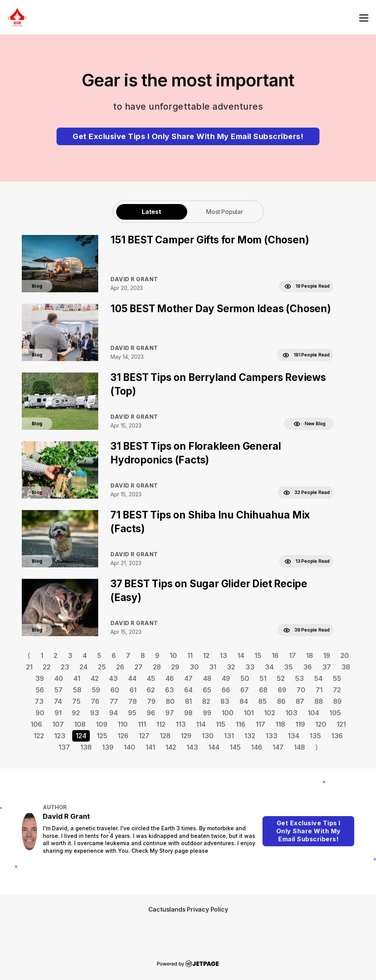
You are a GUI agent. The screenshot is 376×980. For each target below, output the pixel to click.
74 (58, 701)
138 (86, 747)
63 (169, 690)
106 (36, 724)
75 (76, 701)
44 (132, 678)
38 (346, 667)
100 (228, 713)
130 (208, 736)
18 (310, 655)
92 (76, 713)
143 (192, 747)
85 (263, 701)
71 (319, 690)
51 (263, 678)
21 (29, 667)
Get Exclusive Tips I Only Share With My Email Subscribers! (188, 136)
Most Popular (224, 212)
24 (83, 667)
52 (281, 678)
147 (278, 747)
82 (206, 701)
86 (281, 701)
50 (245, 678)
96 (151, 713)
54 (318, 678)
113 (181, 724)
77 (114, 701)
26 (120, 667)
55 (337, 678)
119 (300, 724)
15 (258, 655)
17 (292, 655)
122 (39, 736)
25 (102, 667)
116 (241, 724)
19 (327, 655)
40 (59, 678)
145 (235, 747)
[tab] (152, 211)
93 (95, 713)
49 (226, 678)
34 (269, 667)
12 (206, 655)
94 (113, 713)
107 (58, 724)
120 (321, 724)
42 (95, 678)
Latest (152, 212)
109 (102, 724)
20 (345, 655)
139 (108, 747)
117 (260, 724)
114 (201, 724)
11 (190, 655)
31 (213, 667)
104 (313, 713)
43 (113, 678)
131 (229, 736)
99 (207, 713)
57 (58, 690)
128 (165, 736)
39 (40, 678)
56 (40, 690)
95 (132, 713)
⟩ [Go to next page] (317, 747)
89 (337, 701)
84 (244, 701)
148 (299, 747)
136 (337, 736)
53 (299, 678)
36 (307, 667)
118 (280, 724)
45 (151, 678)
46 (170, 678)
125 (102, 736)
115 (221, 724)
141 (150, 747)
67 (245, 690)
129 (186, 736)
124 (81, 736)
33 (250, 667)
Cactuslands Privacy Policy (188, 909)
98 (188, 713)
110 (123, 724)
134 (293, 736)
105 (335, 713)
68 (263, 690)
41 (77, 678)
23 (65, 667)
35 (288, 667)
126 (123, 736)
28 (157, 667)
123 (60, 736)
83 (225, 701)
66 (226, 690)
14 (241, 655)
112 (161, 724)
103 (291, 713)
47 (188, 678)
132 (250, 736)
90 (40, 713)
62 (151, 690)
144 (214, 747)
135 (315, 736)
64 (188, 690)
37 (327, 667)
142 (171, 747)
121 (341, 724)
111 (142, 724)
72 (337, 690)
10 (173, 655)
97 (170, 713)
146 (257, 747)
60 (115, 690)
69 (282, 690)
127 (144, 736)
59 (96, 690)
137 (64, 747)
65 (207, 690)
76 (95, 701)
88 (319, 701)
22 (47, 667)
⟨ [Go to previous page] (29, 655)
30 (194, 667)
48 (207, 678)
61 (133, 690)
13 (223, 655)
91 (58, 713)
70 (301, 690)
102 (270, 713)
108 (80, 724)
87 (300, 701)
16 (275, 655)
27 (139, 667)
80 (170, 701)
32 (231, 667)
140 (130, 747)
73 (39, 701)
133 (271, 736)
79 (151, 701)
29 (175, 667)
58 (77, 690)
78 (133, 701)
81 (188, 701)
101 (249, 713)
